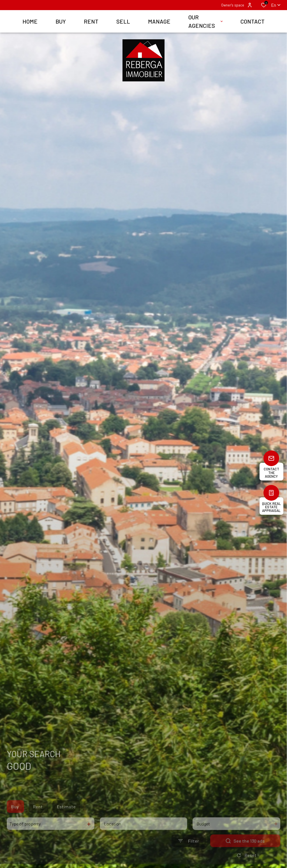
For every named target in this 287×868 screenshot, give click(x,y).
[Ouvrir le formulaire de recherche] (189, 850)
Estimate (66, 816)
